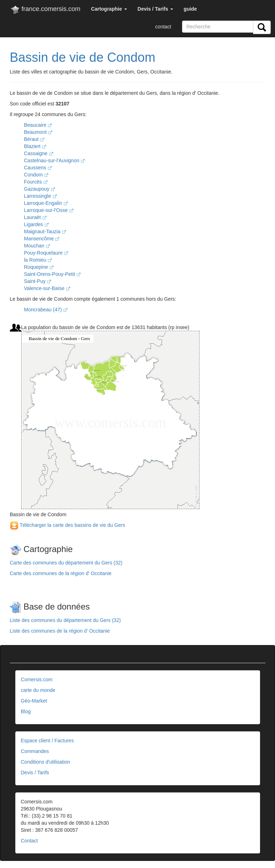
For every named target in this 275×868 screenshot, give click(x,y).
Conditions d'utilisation (46, 762)
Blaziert (35, 146)
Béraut (34, 139)
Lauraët (35, 217)
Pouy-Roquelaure (46, 253)
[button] (109, 9)
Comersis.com (37, 679)
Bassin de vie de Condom (83, 57)
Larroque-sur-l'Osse (49, 210)
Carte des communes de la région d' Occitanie (61, 573)
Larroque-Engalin (46, 203)
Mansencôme (42, 239)
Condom (36, 175)
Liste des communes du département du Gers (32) (65, 620)
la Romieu (38, 260)
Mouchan (37, 246)
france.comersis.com (45, 10)
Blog (26, 711)
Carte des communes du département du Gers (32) (66, 563)
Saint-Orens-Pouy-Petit (53, 274)
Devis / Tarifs (35, 773)
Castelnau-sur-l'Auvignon (55, 160)
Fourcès (36, 182)
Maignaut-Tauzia (45, 231)
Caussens (38, 168)
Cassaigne (39, 153)
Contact (29, 841)
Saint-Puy (38, 281)
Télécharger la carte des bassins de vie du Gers (68, 525)
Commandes (35, 751)
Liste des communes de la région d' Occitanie (60, 631)
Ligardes (37, 224)
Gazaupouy (40, 189)
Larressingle (40, 196)
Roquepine (39, 267)
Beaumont (38, 132)
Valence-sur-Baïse (47, 288)
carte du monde (38, 690)
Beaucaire (38, 125)
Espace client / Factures (47, 741)
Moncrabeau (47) (46, 310)
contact (163, 27)
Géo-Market (34, 701)
